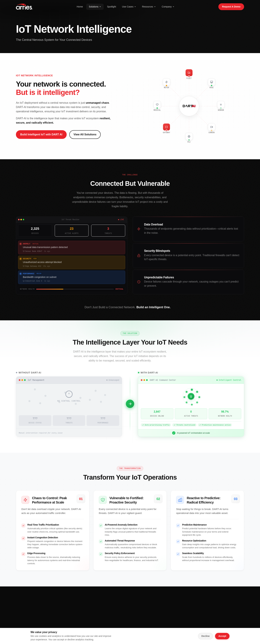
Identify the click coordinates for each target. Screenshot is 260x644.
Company (168, 7)
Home (80, 7)
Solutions (95, 7)
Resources (149, 7)
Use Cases (129, 7)
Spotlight (111, 7)
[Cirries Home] (24, 7)
